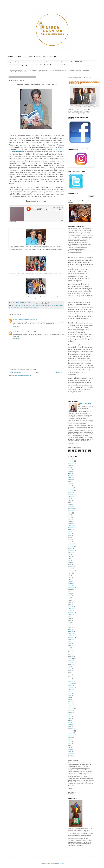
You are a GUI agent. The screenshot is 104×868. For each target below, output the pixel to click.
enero (70, 473)
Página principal (13, 62)
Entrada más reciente (15, 372)
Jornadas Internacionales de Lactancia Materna (47, 305)
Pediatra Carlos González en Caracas (28, 307)
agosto (70, 478)
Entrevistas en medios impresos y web (19, 65)
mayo (70, 482)
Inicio (38, 372)
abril (69, 502)
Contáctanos (65, 65)
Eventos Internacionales (52, 62)
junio (70, 469)
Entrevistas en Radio (67, 62)
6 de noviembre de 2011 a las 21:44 (27, 320)
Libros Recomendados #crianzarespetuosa (31, 62)
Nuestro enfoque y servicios (52, 65)
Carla (15, 332)
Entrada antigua (59, 372)
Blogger (62, 863)
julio (69, 467)
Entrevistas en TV (37, 65)
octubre (70, 492)
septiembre (71, 463)
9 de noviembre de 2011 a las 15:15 (27, 332)
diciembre (71, 488)
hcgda (15, 320)
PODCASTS (79, 62)
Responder (16, 326)
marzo (70, 459)
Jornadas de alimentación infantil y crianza (25, 305)
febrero (70, 471)
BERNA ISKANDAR (85, 404)
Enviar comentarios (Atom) (23, 375)
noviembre (71, 461)
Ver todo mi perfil (73, 443)
